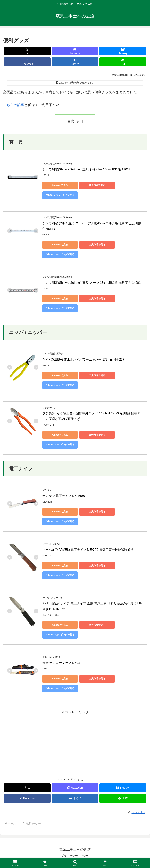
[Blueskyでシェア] (123, 51)
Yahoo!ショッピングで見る (60, 195)
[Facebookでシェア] (27, 62)
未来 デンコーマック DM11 (62, 663)
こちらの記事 (14, 105)
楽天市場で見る (97, 185)
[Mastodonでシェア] (75, 51)
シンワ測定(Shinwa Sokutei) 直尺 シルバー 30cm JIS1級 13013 (86, 169)
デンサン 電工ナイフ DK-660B (64, 496)
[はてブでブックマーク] (75, 62)
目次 (71, 121)
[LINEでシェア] (123, 62)
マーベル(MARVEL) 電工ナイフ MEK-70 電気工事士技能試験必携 (88, 550)
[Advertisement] (75, 742)
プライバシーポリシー (75, 856)
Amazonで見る (60, 185)
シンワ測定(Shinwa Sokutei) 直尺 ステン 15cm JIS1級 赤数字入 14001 (92, 283)
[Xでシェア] (27, 51)
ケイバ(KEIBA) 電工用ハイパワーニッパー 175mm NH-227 (83, 360)
